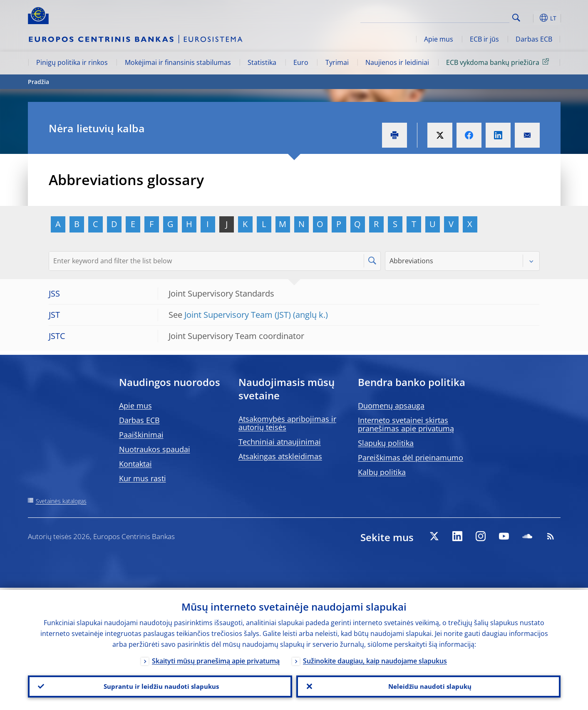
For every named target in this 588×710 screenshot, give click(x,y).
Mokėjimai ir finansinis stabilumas (178, 62)
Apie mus (439, 39)
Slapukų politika (386, 443)
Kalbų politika (382, 472)
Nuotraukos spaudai (155, 449)
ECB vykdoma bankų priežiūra (499, 62)
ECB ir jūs (484, 39)
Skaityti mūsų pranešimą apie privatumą (216, 659)
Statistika (262, 62)
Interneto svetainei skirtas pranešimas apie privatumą (406, 424)
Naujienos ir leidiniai (397, 62)
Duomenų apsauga (391, 406)
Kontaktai (135, 464)
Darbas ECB (534, 39)
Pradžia (38, 82)
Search (516, 18)
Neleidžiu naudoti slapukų (428, 685)
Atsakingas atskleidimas (280, 456)
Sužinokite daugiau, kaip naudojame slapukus (375, 659)
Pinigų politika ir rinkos (72, 62)
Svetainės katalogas (61, 501)
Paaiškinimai (141, 435)
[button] (531, 18)
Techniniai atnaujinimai (280, 442)
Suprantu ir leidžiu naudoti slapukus (160, 685)
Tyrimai (337, 62)
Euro (301, 62)
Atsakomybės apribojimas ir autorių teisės (287, 423)
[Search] (468, 17)
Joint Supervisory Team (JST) (238, 315)
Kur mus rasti (143, 478)
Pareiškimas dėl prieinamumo (411, 458)
